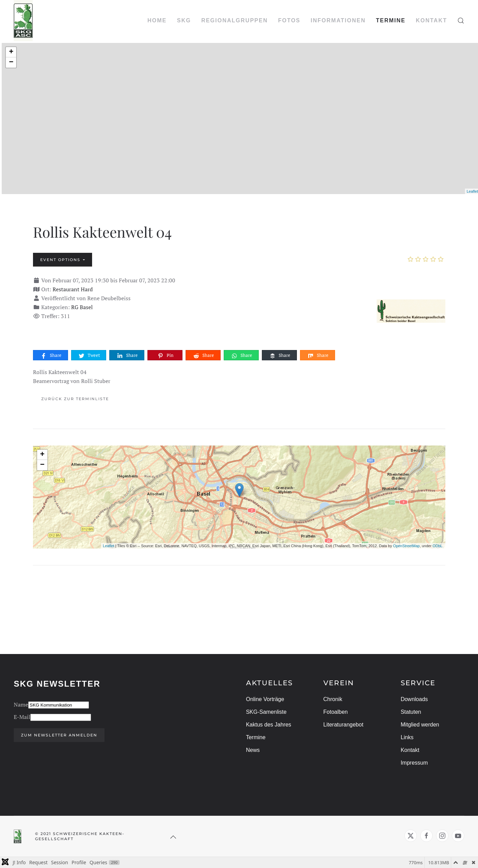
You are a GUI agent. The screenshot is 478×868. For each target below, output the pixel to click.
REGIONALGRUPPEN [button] (235, 20)
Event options (61, 260)
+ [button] (11, 52)
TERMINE (391, 20)
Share (51, 355)
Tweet (89, 355)
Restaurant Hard (73, 289)
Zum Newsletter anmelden (58, 735)
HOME (157, 20)
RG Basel (82, 307)
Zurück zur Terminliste (75, 399)
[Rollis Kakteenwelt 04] (411, 309)
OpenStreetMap (407, 546)
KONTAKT (431, 20)
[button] (461, 21)
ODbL (438, 546)
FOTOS (289, 20)
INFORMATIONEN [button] (338, 20)
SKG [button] (184, 20)
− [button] (11, 63)
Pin (165, 355)
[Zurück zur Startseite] (23, 21)
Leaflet (472, 191)
